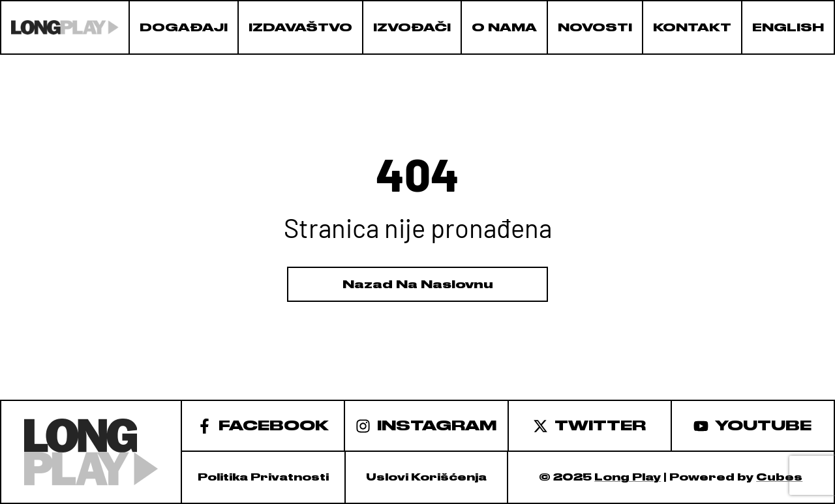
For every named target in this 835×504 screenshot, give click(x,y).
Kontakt (692, 27)
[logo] (65, 27)
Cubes (779, 477)
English (788, 27)
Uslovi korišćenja (426, 477)
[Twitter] (590, 425)
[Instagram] (427, 425)
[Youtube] (753, 425)
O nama (504, 27)
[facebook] (263, 425)
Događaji (184, 27)
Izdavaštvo (300, 27)
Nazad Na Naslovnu (418, 284)
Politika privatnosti (263, 477)
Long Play (628, 477)
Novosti (595, 27)
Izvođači (412, 27)
